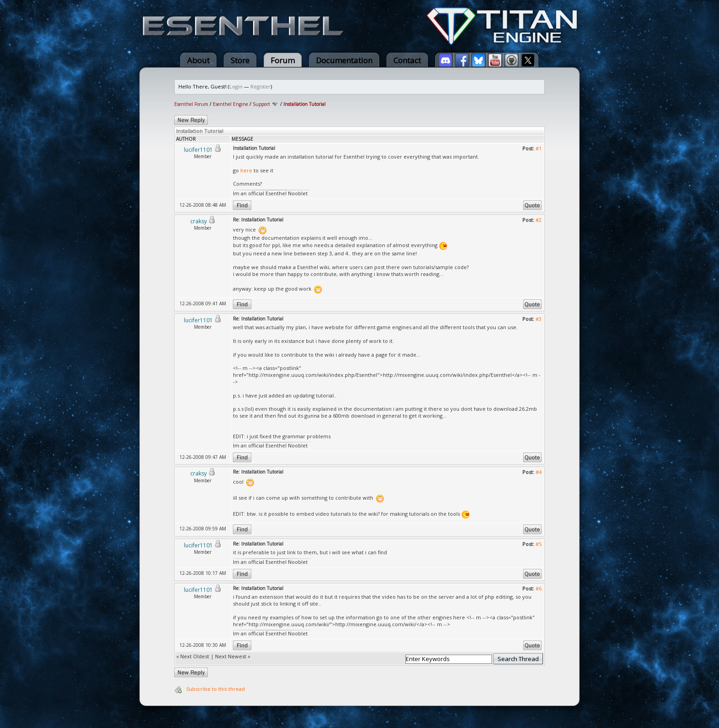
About (198, 60)
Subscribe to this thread (216, 689)
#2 (539, 220)
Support (261, 104)
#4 (539, 472)
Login (236, 86)
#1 (539, 148)
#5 (539, 544)
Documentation (344, 60)
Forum (283, 60)
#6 (539, 588)
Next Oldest (195, 656)
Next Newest (231, 656)
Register (260, 86)
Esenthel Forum (191, 104)
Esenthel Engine (230, 104)
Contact (407, 60)
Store (240, 60)
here (246, 170)
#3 (539, 319)
